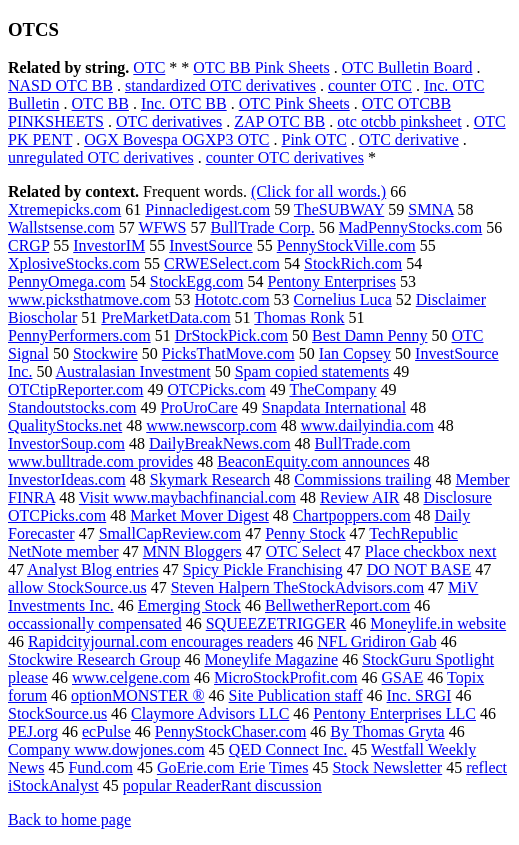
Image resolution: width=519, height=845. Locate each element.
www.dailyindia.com (367, 425)
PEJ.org (33, 731)
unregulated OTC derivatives (101, 157)
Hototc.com (231, 299)
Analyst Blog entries (93, 569)
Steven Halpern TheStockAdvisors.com (297, 587)
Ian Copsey (355, 353)
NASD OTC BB (60, 85)
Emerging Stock (189, 605)
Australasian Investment (133, 371)
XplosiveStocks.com (74, 263)
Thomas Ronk (299, 317)
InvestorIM (109, 245)
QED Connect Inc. (288, 749)
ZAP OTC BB (279, 121)
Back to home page (69, 819)
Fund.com (100, 767)
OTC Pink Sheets (294, 103)
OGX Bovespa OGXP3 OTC (176, 139)
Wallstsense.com (61, 227)
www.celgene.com (131, 677)
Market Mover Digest (199, 515)
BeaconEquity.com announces (313, 461)
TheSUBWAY (339, 209)
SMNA (430, 209)
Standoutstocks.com (72, 407)
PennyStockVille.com (346, 245)
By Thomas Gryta (387, 731)
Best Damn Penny (370, 335)
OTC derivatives (169, 121)
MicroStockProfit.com (286, 677)
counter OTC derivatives (285, 157)
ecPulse (106, 731)
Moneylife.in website (438, 623)
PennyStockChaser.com (231, 731)
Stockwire (105, 353)
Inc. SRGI (419, 695)
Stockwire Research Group (94, 659)
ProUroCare (198, 407)
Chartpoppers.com (352, 515)
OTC (149, 67)
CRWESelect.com (222, 263)
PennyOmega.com (67, 281)
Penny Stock (305, 533)
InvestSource (211, 245)
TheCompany (332, 389)
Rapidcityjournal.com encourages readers (160, 641)
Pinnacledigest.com (207, 209)
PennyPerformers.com (79, 335)
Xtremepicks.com (64, 209)
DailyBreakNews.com (220, 443)
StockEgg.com (197, 281)
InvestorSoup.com (66, 443)
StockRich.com (353, 263)
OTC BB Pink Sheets (261, 67)
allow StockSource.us (77, 587)
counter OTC (370, 85)
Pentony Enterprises (332, 281)
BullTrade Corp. (262, 227)
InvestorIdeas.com (67, 479)
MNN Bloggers (192, 551)
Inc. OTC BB (184, 103)
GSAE (403, 677)
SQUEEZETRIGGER (276, 623)
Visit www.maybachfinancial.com (187, 497)
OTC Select (303, 551)
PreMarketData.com (165, 317)
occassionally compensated (95, 623)
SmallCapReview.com (170, 533)
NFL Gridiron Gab (376, 641)
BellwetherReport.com (337, 605)
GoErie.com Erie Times (233, 767)
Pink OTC (314, 139)
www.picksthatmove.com (89, 299)
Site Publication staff (296, 695)
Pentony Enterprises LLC (394, 713)
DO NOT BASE (419, 569)
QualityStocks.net (65, 425)
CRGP (28, 245)
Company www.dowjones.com (106, 749)
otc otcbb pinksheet (399, 121)
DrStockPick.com (231, 335)
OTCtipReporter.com (76, 389)
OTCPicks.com (217, 389)
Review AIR (360, 497)
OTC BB (100, 103)
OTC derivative (409, 139)
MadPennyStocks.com (411, 227)
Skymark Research (210, 479)
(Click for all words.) (318, 191)
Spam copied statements (312, 371)
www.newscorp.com (211, 425)
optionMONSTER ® (138, 695)
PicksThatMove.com (228, 353)
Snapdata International (334, 407)
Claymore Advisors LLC (210, 713)
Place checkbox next (431, 551)
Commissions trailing (362, 479)
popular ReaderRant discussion (222, 785)
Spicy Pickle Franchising (263, 569)
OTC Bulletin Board (407, 67)
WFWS (162, 227)
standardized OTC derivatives (220, 85)
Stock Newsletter (387, 767)
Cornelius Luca (343, 299)
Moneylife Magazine (271, 659)
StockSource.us (57, 713)
